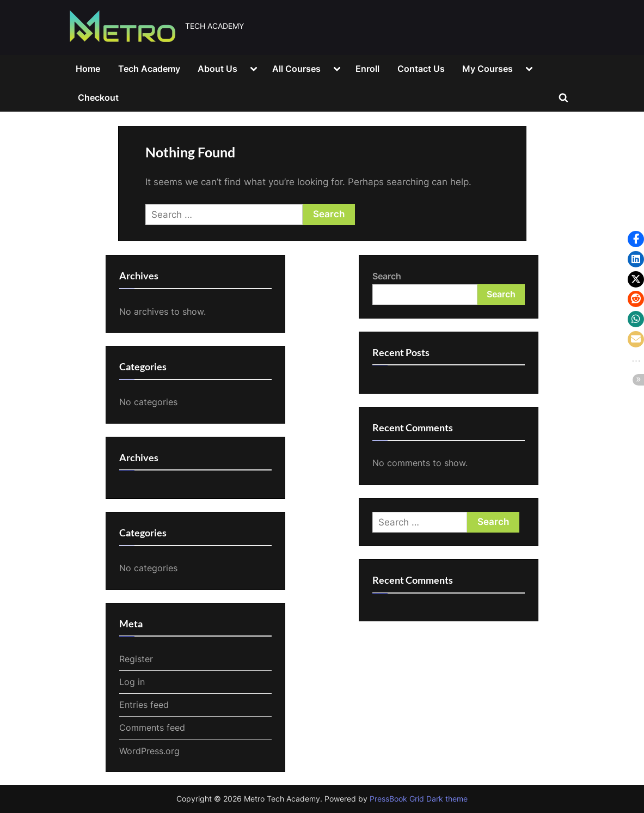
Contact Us (421, 69)
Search (387, 276)
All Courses (296, 69)
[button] (636, 239)
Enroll (367, 69)
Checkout (98, 97)
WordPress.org (149, 751)
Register (136, 659)
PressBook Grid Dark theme (419, 799)
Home (88, 69)
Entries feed (144, 705)
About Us (217, 69)
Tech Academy (149, 69)
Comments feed (152, 728)
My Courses (487, 69)
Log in (132, 682)
